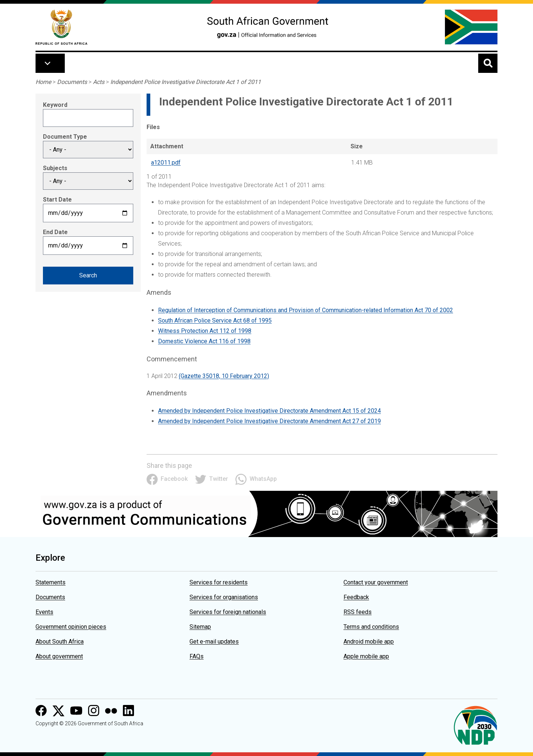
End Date (55, 232)
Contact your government (376, 582)
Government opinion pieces (71, 627)
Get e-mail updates (214, 642)
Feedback (356, 597)
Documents (72, 82)
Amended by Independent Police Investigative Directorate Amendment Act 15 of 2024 (269, 411)
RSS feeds (358, 612)
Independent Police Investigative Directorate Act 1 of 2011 (186, 82)
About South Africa (60, 642)
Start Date (57, 200)
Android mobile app (369, 642)
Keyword (55, 105)
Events (44, 612)
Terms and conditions (371, 627)
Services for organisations (224, 597)
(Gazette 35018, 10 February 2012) (224, 376)
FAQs (197, 656)
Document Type (65, 137)
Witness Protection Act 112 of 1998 (205, 331)
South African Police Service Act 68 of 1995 (215, 320)
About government (59, 656)
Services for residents (219, 582)
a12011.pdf (166, 163)
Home (43, 82)
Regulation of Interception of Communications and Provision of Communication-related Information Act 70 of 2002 (306, 310)
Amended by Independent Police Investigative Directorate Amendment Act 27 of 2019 (269, 421)
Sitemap (200, 627)
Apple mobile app (366, 656)
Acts (99, 82)
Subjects (55, 168)
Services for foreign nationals (228, 612)
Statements (51, 582)
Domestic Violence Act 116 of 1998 (204, 341)
